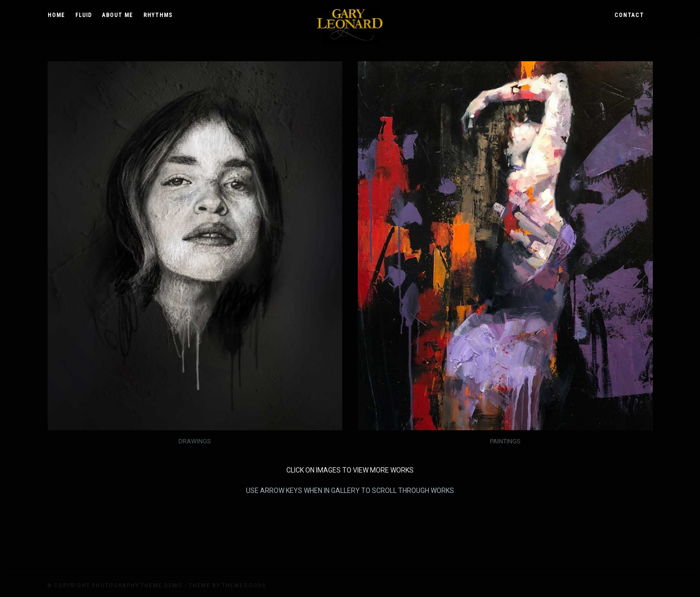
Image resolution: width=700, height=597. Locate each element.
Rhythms (158, 15)
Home (56, 15)
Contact (629, 15)
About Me (118, 15)
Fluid (84, 15)
